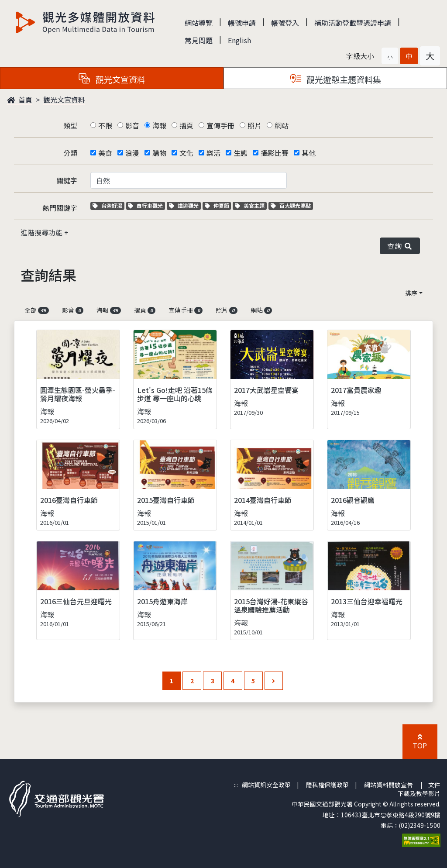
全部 (37, 310)
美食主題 (251, 205)
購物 (159, 153)
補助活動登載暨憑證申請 (353, 23)
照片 (254, 125)
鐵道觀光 (185, 205)
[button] (390, 56)
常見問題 (199, 40)
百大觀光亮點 (291, 205)
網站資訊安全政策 (266, 785)
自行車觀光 (145, 205)
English (239, 40)
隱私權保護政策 (327, 785)
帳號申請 (242, 23)
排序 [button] (411, 293)
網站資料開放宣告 (389, 785)
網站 (282, 125)
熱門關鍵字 (60, 208)
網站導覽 (199, 23)
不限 (105, 125)
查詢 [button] (400, 246)
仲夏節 (218, 205)
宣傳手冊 (220, 125)
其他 (309, 153)
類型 (70, 125)
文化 (186, 153)
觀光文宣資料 (64, 100)
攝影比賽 (275, 153)
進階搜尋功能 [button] (42, 232)
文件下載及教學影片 (419, 789)
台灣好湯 (108, 205)
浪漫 (132, 153)
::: (236, 785)
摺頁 (186, 125)
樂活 (213, 153)
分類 (70, 153)
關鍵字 (67, 180)
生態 (241, 153)
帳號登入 (285, 23)
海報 (159, 125)
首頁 (20, 100)
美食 (105, 153)
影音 (132, 125)
